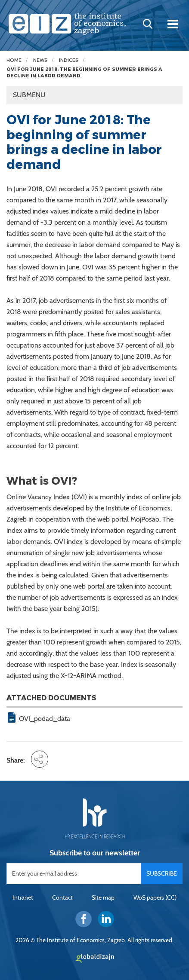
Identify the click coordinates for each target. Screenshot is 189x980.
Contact (62, 898)
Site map (103, 898)
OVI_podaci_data (45, 719)
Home (14, 60)
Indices (69, 60)
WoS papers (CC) (155, 898)
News (40, 60)
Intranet (23, 898)
